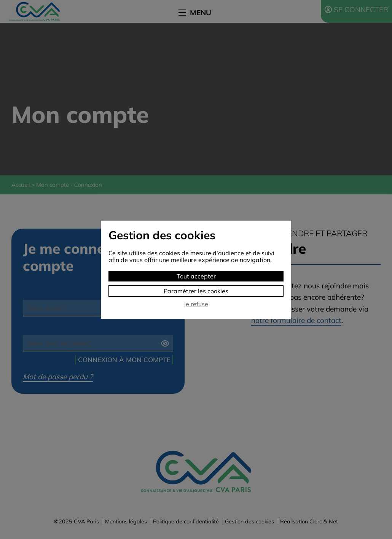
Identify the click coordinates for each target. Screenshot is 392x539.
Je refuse (196, 304)
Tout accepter (196, 276)
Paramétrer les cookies (196, 291)
